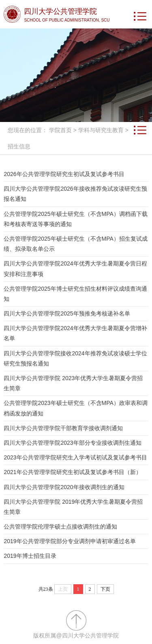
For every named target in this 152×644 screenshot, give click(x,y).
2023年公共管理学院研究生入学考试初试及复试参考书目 (75, 457)
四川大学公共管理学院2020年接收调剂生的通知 (64, 487)
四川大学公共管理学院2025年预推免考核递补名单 (67, 313)
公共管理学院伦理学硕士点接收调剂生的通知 (60, 527)
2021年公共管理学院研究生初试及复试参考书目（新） (72, 472)
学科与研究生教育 (101, 130)
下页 (105, 589)
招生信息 (19, 146)
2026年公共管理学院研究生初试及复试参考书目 (64, 174)
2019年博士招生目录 (30, 556)
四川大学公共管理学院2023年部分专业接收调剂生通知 (72, 443)
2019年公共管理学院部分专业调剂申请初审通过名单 (70, 541)
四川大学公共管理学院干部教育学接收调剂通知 (63, 428)
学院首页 (60, 130)
